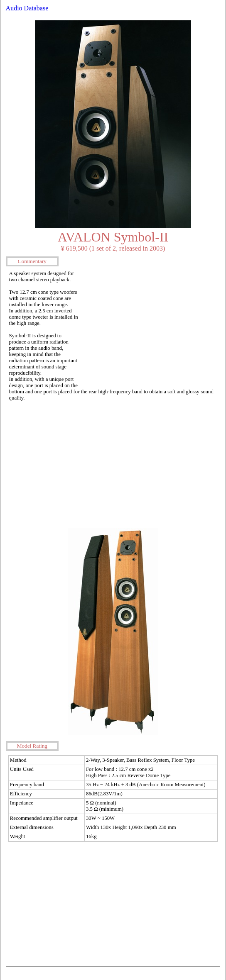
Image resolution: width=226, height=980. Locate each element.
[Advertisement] (150, 327)
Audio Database (27, 8)
